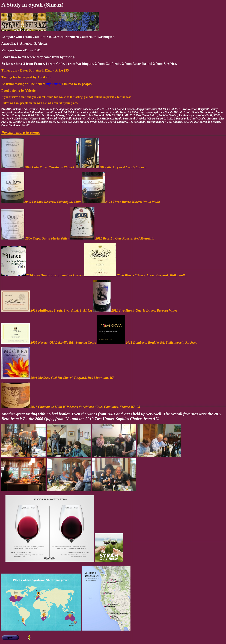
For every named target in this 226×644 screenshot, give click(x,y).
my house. (54, 84)
